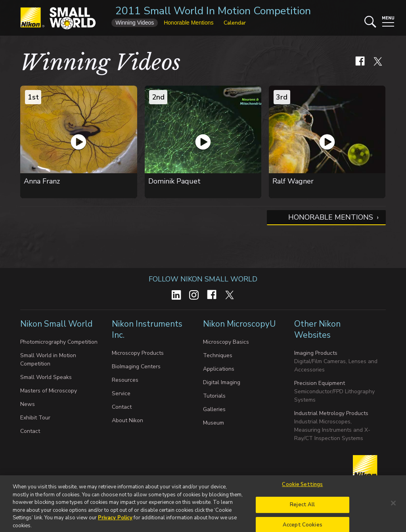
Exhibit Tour (35, 418)
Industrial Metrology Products (331, 413)
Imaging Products (316, 353)
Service (121, 393)
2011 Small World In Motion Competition (213, 11)
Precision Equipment (320, 383)
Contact (30, 431)
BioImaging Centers (136, 366)
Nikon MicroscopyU (239, 324)
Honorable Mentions (331, 217)
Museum (214, 423)
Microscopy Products (138, 353)
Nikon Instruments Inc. (147, 329)
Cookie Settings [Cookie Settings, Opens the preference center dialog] (302, 488)
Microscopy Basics (226, 342)
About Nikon (127, 420)
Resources (125, 380)
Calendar (235, 23)
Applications (219, 369)
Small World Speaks (46, 377)
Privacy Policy (115, 521)
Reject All (302, 508)
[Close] (393, 506)
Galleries (214, 409)
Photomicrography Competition (59, 342)
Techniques (218, 355)
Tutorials (214, 396)
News (28, 404)
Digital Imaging (222, 382)
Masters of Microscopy (49, 391)
